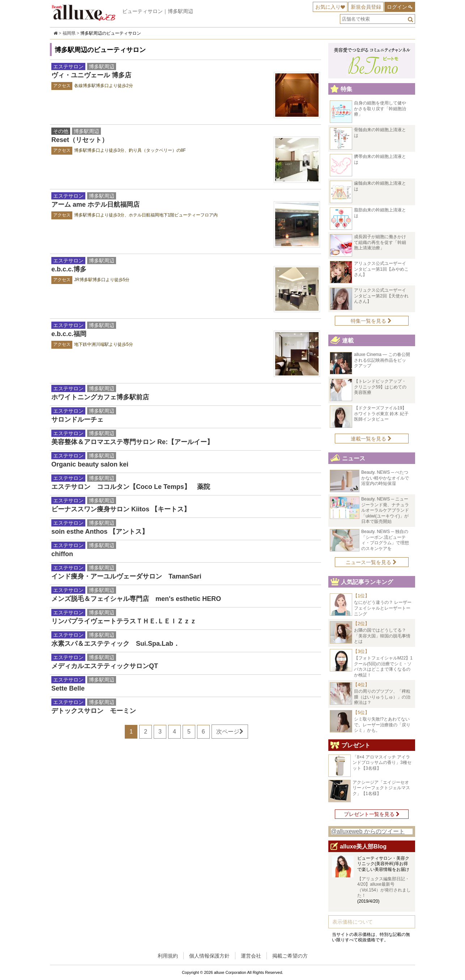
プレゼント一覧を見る (372, 814)
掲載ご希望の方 (290, 956)
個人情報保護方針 (209, 956)
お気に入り (328, 7)
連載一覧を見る (371, 439)
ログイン (397, 7)
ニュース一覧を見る (371, 562)
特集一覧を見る (371, 321)
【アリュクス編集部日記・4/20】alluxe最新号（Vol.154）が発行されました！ (384, 887)
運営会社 (251, 956)
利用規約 (168, 956)
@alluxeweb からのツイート (368, 831)
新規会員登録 (366, 7)
